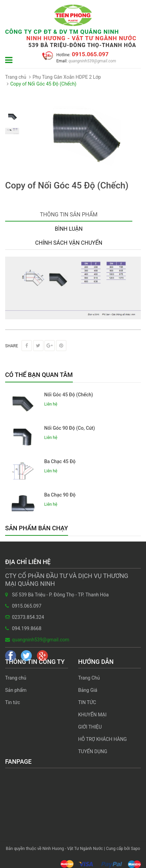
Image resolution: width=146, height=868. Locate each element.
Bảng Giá (88, 690)
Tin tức (13, 702)
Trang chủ (16, 77)
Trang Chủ (89, 678)
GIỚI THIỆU (90, 727)
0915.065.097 (90, 54)
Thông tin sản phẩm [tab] (69, 215)
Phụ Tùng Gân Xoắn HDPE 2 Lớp (67, 77)
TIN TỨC (87, 702)
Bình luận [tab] (69, 229)
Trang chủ (16, 678)
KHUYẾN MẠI (92, 715)
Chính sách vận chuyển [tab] (69, 243)
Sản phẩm (16, 690)
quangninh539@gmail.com (92, 61)
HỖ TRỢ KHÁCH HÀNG (103, 739)
